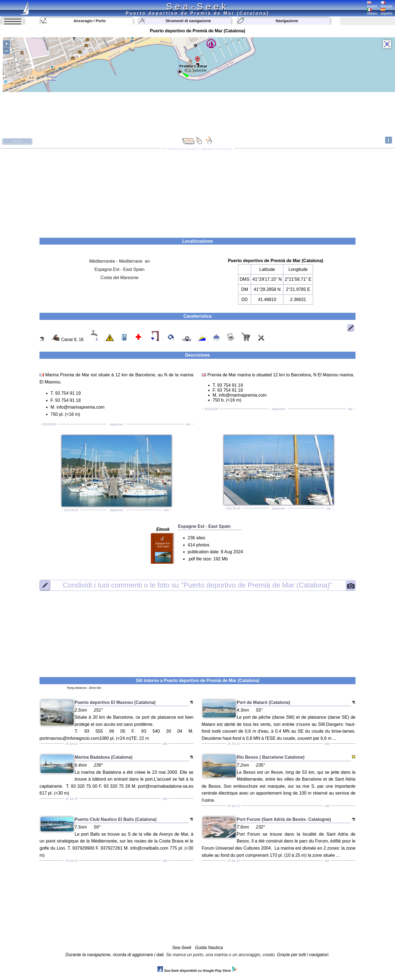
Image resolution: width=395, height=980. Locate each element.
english (372, 5)
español (386, 12)
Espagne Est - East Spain (119, 269)
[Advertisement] (198, 191)
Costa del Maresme (119, 278)
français (386, 5)
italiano (372, 12)
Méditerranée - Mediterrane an (119, 261)
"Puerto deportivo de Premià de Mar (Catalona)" (198, 585)
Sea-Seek (197, 6)
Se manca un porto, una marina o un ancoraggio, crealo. (221, 955)
